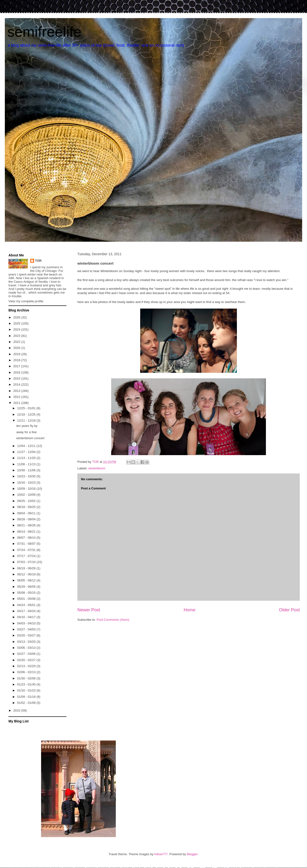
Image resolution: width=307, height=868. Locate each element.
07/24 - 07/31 (27, 550)
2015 (17, 378)
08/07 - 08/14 (27, 538)
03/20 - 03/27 (27, 635)
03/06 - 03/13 (27, 648)
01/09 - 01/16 (27, 697)
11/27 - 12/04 (27, 452)
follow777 (161, 854)
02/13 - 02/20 (27, 666)
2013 (17, 391)
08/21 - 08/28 (27, 525)
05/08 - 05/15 (27, 593)
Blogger (192, 854)
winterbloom (97, 468)
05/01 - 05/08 (27, 599)
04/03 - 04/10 (27, 623)
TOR (38, 261)
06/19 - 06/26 (27, 568)
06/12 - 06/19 (27, 574)
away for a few (26, 432)
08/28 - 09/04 (27, 519)
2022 (17, 342)
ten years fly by (27, 426)
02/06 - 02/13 (27, 672)
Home (190, 610)
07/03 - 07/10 (27, 562)
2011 (17, 403)
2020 (17, 348)
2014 (17, 385)
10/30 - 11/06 (27, 470)
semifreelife (44, 32)
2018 (17, 360)
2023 (17, 336)
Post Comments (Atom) (113, 620)
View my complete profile (26, 301)
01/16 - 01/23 (27, 690)
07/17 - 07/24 (27, 556)
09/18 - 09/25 (27, 507)
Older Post (289, 610)
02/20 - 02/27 (27, 660)
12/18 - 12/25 (27, 414)
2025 (17, 323)
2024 (17, 329)
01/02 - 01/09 (27, 703)
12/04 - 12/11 (27, 446)
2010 (17, 710)
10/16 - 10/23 (27, 483)
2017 (17, 366)
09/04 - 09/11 (27, 513)
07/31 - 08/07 (27, 544)
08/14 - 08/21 (27, 532)
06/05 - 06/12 (27, 580)
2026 (17, 317)
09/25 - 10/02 (27, 501)
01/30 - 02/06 (27, 678)
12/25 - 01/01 (27, 408)
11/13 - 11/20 (27, 458)
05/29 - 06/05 (27, 587)
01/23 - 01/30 (27, 684)
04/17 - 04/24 (27, 611)
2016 (17, 372)
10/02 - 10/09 (27, 495)
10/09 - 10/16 (27, 489)
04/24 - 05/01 (27, 605)
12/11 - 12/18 (27, 420)
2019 (17, 354)
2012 (17, 397)
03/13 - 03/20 (27, 642)
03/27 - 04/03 (27, 629)
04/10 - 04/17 (27, 617)
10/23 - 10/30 (27, 476)
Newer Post (89, 610)
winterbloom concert (30, 438)
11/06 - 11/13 (27, 464)
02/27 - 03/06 (27, 654)
